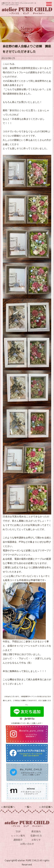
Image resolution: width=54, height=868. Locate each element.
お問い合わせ (27, 844)
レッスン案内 (18, 836)
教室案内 (36, 831)
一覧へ (28, 807)
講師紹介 (18, 840)
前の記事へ (9, 807)
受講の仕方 (36, 836)
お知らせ (36, 840)
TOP (18, 831)
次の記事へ (47, 807)
